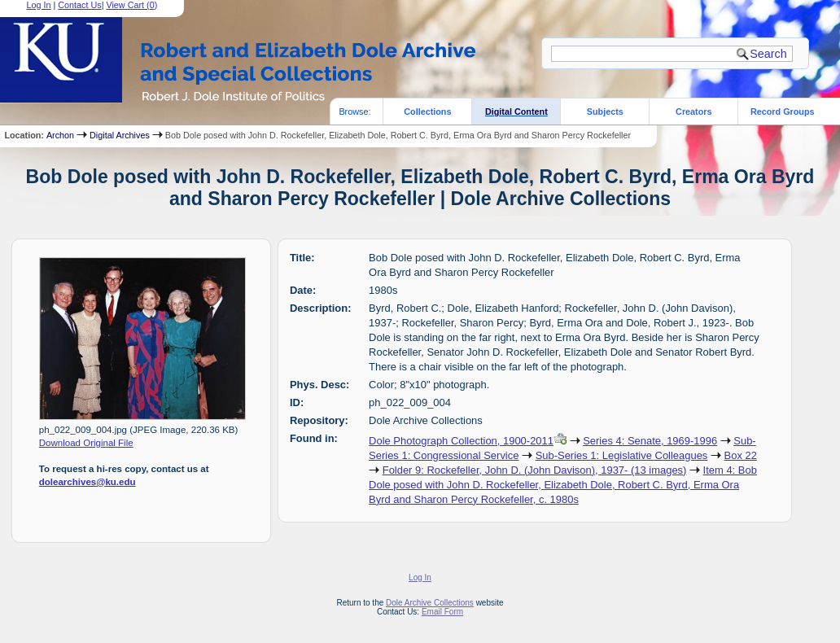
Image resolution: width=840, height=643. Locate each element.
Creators (693, 112)
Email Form (442, 612)
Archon (60, 135)
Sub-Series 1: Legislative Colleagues (622, 455)
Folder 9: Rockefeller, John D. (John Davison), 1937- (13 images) (535, 470)
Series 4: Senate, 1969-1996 (650, 441)
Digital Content (516, 112)
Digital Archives (120, 135)
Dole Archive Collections (430, 603)
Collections (427, 112)
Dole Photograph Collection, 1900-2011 (461, 441)
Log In (420, 577)
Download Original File (86, 443)
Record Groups (783, 112)
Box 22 (741, 455)
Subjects (605, 112)
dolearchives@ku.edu (87, 482)
